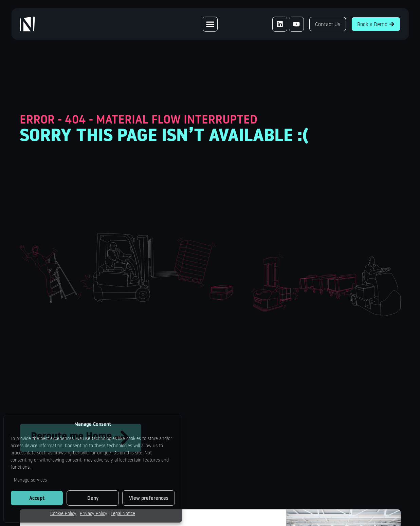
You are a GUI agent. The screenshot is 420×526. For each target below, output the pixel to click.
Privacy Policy (94, 513)
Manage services (30, 480)
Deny (93, 498)
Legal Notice (123, 513)
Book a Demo (376, 24)
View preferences (149, 498)
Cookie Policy (63, 513)
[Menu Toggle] (210, 24)
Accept (37, 498)
